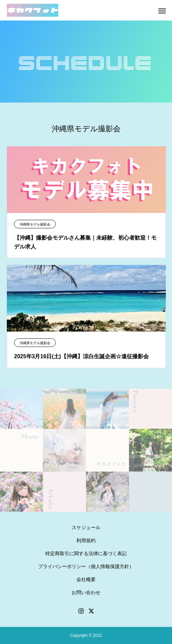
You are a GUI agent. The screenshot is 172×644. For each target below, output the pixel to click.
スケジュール (86, 527)
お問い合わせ (86, 592)
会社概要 (86, 579)
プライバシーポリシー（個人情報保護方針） (86, 566)
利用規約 (86, 540)
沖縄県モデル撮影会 (35, 224)
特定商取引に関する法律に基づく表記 (86, 553)
